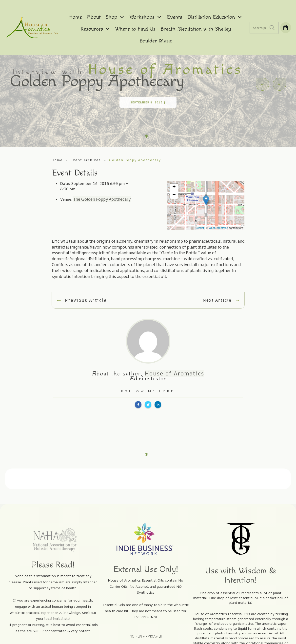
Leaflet (200, 214)
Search (272, 28)
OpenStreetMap (218, 214)
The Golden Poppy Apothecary (102, 185)
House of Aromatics (175, 359)
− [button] (174, 181)
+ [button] (174, 173)
